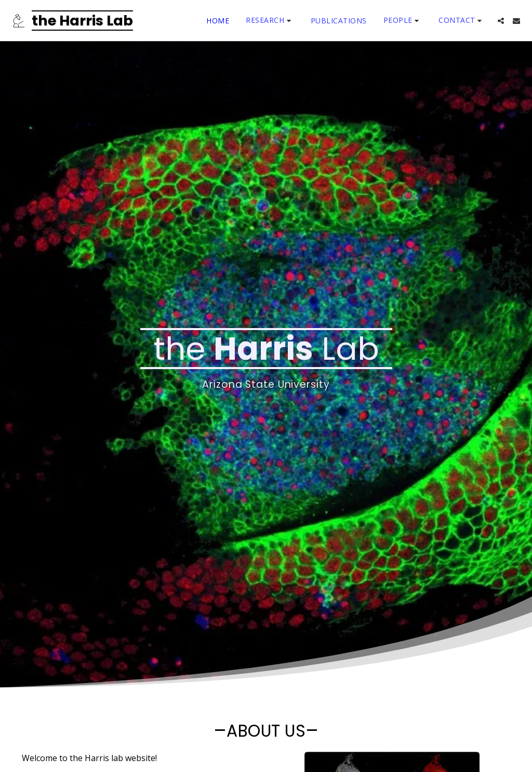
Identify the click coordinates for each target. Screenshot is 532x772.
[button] (270, 21)
